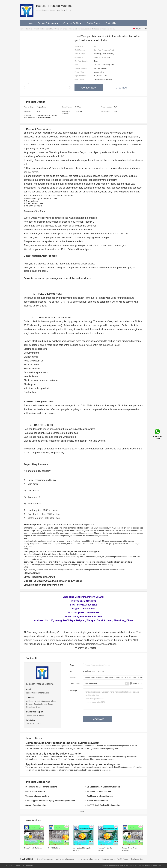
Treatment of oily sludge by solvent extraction (54, 754)
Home (30, 23)
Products (29, 29)
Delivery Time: (79, 72)
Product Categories (48, 23)
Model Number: (80, 50)
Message (73, 691)
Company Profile (72, 23)
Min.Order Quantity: (81, 61)
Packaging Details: (81, 68)
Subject (72, 678)
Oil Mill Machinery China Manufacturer (40, 859)
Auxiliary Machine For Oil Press (118, 859)
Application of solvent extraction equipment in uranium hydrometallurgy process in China (75, 764)
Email (71, 665)
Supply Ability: (79, 79)
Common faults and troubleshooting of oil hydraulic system (62, 743)
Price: (77, 65)
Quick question (76, 684)
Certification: (79, 57)
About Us (10, 865)
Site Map (29, 865)
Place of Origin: (80, 54)
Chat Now (121, 88)
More (82, 812)
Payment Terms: (80, 76)
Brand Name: (79, 46)
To (71, 671)
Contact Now (89, 88)
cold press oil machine (68, 859)
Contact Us (111, 23)
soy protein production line (91, 859)
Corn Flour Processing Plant (44, 29)
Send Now (98, 719)
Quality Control (93, 23)
